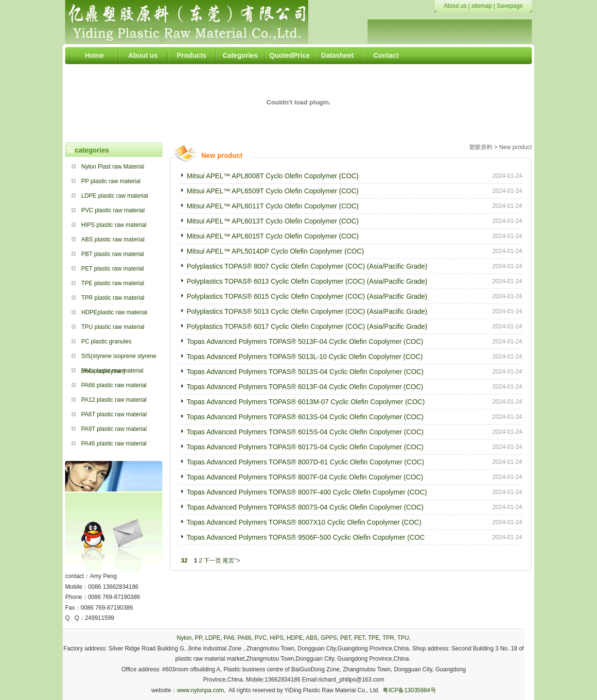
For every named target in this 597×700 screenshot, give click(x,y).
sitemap (482, 6)
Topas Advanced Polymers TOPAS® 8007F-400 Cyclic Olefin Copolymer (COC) (307, 492)
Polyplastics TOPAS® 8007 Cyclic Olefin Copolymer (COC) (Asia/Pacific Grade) (307, 266)
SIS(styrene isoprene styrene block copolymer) (119, 358)
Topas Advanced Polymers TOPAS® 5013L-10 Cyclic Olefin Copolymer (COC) (305, 357)
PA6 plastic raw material (112, 371)
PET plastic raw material (113, 269)
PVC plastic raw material (113, 210)
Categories (240, 55)
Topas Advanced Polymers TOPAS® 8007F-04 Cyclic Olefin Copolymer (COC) (305, 477)
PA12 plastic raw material (114, 400)
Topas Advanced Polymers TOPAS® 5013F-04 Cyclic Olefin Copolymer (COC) (305, 341)
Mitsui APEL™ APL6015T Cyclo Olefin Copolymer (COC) (273, 236)
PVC (261, 638)
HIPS (277, 638)
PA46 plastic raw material (114, 444)
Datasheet (338, 55)
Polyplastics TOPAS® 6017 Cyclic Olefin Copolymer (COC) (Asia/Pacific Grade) (307, 326)
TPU (403, 638)
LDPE (213, 638)
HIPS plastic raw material (114, 225)
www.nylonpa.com (201, 690)
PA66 (244, 638)
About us (455, 6)
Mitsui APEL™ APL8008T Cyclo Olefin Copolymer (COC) (273, 176)
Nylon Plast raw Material (113, 167)
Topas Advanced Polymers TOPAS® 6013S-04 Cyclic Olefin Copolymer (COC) (305, 417)
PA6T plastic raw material (114, 414)
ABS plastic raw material (113, 239)
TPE (374, 638)
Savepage (509, 6)
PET (359, 638)
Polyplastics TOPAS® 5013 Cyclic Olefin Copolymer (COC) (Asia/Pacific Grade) (307, 311)
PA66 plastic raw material (114, 385)
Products (192, 55)
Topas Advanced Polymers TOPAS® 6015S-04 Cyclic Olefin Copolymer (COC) (305, 432)
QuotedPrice (289, 55)
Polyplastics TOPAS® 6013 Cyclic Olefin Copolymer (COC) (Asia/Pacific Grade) (307, 281)
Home (95, 55)
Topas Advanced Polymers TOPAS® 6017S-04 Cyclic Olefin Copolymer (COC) (305, 447)
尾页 (228, 561)
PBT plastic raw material (113, 254)
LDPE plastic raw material (114, 196)
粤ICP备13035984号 (409, 690)
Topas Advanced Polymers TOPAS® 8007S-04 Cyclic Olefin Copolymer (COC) (305, 507)
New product (516, 147)
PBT (346, 638)
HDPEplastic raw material (114, 312)
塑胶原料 (481, 147)
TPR (388, 638)
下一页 (212, 561)
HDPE (295, 638)
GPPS (329, 638)
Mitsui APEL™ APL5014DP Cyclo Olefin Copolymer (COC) (275, 251)
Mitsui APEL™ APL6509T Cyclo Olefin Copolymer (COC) (273, 191)
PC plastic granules (106, 341)
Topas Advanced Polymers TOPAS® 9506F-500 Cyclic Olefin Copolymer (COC (306, 537)
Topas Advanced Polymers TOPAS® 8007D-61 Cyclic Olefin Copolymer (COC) (305, 462)
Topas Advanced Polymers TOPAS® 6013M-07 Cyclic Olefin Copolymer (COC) (306, 402)
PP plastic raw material (111, 181)
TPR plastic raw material (113, 298)
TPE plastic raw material (113, 283)
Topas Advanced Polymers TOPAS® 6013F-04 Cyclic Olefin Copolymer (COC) (305, 387)
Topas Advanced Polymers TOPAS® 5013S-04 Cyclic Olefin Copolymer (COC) (305, 372)
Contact (386, 55)
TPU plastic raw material (113, 327)
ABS (312, 638)
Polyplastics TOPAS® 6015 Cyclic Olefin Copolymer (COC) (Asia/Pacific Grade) (307, 296)
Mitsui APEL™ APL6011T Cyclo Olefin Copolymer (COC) (273, 206)
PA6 (229, 638)
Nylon (184, 638)
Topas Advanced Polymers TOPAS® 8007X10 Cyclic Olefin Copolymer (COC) (304, 522)
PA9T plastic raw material (114, 429)
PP (198, 638)
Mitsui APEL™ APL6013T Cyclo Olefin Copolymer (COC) (273, 221)
